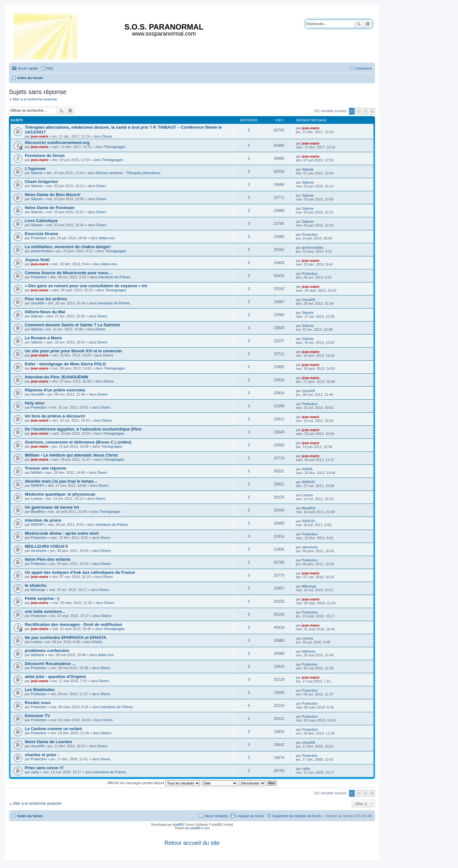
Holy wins (35, 403)
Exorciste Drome (41, 234)
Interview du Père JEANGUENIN (56, 377)
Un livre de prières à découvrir (55, 416)
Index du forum (30, 816)
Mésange (38, 590)
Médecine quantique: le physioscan (60, 494)
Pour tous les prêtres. (46, 299)
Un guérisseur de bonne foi (52, 507)
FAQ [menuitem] (50, 68)
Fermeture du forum (45, 156)
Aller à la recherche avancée (35, 99)
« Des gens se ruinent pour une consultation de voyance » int (86, 286)
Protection (39, 238)
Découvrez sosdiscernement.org (57, 142)
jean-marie (40, 136)
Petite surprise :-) (42, 598)
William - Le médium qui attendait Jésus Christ (71, 455)
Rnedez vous (38, 703)
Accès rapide (28, 68)
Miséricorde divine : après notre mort (62, 533)
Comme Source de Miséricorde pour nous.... (69, 273)
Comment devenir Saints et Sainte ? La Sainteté (72, 325)
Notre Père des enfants (48, 559)
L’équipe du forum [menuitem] (250, 816)
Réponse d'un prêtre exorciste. (55, 390)
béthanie (38, 655)
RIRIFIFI (38, 485)
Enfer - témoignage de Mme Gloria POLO (65, 364)
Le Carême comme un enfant (53, 729)
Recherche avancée (368, 24)
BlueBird (38, 512)
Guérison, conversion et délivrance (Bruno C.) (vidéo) (78, 442)
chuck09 (37, 303)
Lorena (36, 498)
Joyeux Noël (37, 260)
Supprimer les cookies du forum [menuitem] (297, 816)
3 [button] (365, 111)
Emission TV (37, 716)
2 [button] (359, 111)
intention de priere (43, 520)
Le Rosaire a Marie (43, 338)
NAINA (36, 472)
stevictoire (39, 551)
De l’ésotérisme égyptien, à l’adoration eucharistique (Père (83, 429)
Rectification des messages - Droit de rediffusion (73, 624)
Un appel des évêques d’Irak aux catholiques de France (80, 572)
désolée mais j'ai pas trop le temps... (61, 481)
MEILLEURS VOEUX (45, 546)
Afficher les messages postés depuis (154, 783)
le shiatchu (36, 585)
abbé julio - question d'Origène (55, 677)
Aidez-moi (107, 238)
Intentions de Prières (115, 277)
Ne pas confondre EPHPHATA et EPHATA (65, 637)
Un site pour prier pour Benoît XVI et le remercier (73, 351)
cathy (35, 772)
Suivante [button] (372, 111)
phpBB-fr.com (200, 828)
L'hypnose (35, 169)
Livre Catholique (41, 221)
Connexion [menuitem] (363, 68)
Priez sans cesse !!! (44, 768)
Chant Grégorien (41, 182)
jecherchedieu (42, 251)
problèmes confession (47, 651)
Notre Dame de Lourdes (48, 742)
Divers (107, 136)
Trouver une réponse (45, 468)
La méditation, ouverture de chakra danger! (68, 247)
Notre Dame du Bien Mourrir (53, 195)
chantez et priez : (42, 755)
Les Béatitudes (40, 690)
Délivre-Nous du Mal (45, 312)
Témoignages (115, 147)
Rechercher (359, 24)
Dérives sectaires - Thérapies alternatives (128, 173)
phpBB (177, 825)
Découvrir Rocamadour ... (50, 664)
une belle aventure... (45, 611)
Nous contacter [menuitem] (216, 816)
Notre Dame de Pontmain (50, 208)
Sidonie (37, 173)
